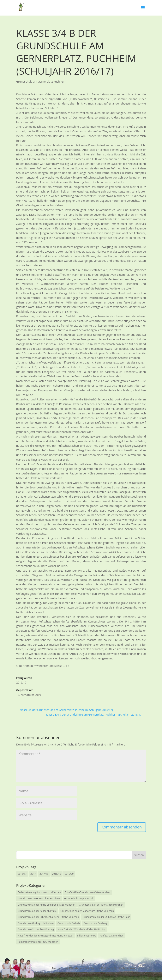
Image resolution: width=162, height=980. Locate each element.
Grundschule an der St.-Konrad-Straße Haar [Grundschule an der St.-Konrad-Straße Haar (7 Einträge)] (106, 917)
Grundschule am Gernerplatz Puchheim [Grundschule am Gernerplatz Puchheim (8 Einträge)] (39, 898)
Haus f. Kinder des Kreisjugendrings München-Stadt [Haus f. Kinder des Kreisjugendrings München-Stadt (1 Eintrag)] (46, 936)
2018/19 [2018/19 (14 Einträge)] (57, 874)
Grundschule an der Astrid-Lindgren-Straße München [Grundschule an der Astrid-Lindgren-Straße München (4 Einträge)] (47, 905)
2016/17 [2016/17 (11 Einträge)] (22, 874)
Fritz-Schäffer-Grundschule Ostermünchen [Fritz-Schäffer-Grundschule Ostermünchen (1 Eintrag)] (88, 892)
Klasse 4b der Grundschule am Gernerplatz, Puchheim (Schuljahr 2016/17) (65, 710)
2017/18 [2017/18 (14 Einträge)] (44, 874)
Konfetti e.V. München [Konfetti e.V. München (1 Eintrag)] (111, 936)
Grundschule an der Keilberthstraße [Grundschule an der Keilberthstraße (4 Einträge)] (37, 911)
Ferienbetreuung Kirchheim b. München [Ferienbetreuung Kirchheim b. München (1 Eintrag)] (39, 892)
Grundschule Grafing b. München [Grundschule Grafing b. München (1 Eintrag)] (36, 923)
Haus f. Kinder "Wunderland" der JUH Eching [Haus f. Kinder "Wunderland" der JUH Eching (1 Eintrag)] (81, 929)
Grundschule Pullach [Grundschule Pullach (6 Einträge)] (69, 923)
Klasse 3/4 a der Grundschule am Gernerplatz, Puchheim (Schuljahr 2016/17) (96, 715)
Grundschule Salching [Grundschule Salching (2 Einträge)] (95, 923)
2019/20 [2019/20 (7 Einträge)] (69, 874)
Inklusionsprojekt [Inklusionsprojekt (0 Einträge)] (87, 936)
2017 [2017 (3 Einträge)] (33, 874)
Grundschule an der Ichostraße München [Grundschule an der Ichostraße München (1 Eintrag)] (101, 905)
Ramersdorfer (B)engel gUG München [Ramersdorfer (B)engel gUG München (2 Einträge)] (38, 942)
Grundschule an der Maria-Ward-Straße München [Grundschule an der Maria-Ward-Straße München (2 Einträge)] (87, 911)
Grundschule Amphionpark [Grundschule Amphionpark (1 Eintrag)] (79, 898)
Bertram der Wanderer (67, 968)
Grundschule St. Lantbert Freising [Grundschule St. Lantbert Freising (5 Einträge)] (36, 929)
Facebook (129, 968)
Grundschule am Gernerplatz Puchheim (41, 82)
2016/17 (21, 682)
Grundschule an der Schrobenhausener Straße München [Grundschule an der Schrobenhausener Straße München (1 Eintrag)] (48, 917)
